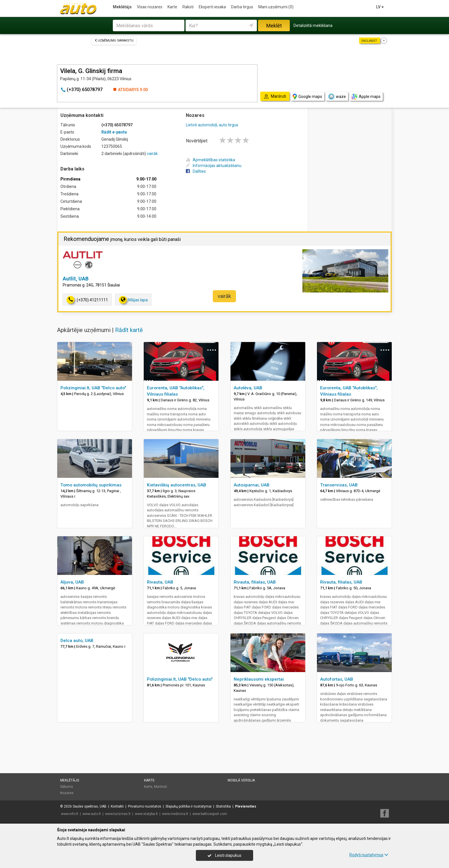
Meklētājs (122, 7)
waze (337, 97)
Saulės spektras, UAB (90, 806)
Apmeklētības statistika (210, 160)
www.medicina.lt (175, 814)
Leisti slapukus (224, 855)
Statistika (223, 806)
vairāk (152, 154)
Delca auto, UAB (77, 641)
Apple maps (366, 97)
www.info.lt (70, 814)
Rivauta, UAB (160, 582)
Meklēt (274, 26)
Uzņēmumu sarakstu (114, 41)
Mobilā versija (241, 780)
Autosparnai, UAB (252, 485)
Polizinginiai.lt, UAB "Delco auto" (93, 388)
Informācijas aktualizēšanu (214, 166)
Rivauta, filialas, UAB (255, 582)
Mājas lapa (133, 300)
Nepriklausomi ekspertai (259, 679)
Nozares (67, 793)
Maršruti (161, 787)
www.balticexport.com (210, 814)
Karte (172, 7)
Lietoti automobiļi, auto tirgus (212, 125)
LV (380, 7)
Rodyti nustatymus (369, 855)
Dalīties (196, 171)
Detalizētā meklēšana (313, 25)
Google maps (307, 97)
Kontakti (117, 806)
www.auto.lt (92, 814)
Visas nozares (150, 7)
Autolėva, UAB (248, 388)
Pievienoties (246, 806)
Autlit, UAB (76, 279)
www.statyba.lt (146, 814)
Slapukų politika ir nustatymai (189, 806)
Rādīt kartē (129, 330)
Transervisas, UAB (339, 485)
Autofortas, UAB (337, 679)
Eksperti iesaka (212, 7)
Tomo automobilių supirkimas (91, 485)
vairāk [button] (224, 296)
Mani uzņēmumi (276, 7)
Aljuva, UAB (72, 582)
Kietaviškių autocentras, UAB (177, 485)
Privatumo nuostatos (145, 806)
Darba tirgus (242, 7)
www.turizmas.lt (118, 814)
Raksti (188, 7)
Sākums (67, 787)
